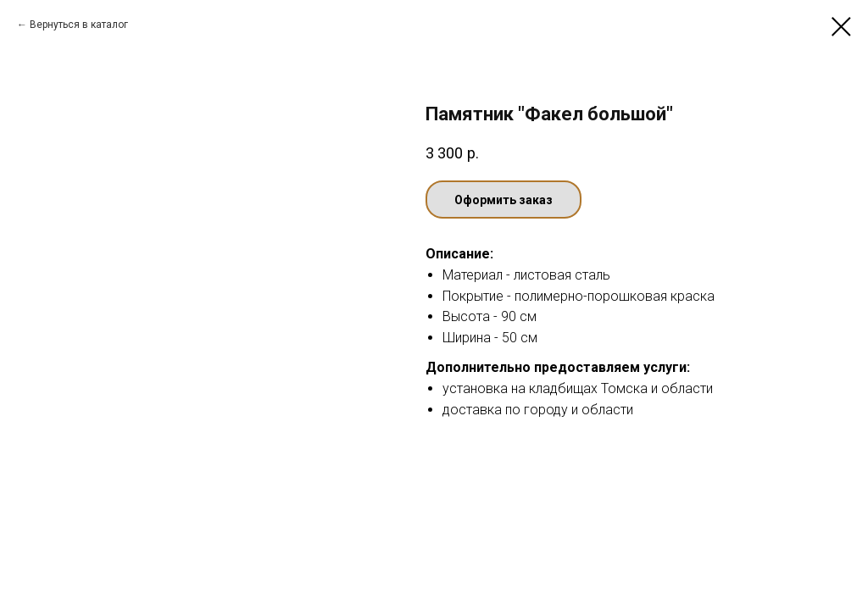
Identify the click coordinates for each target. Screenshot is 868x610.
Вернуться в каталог (79, 25)
